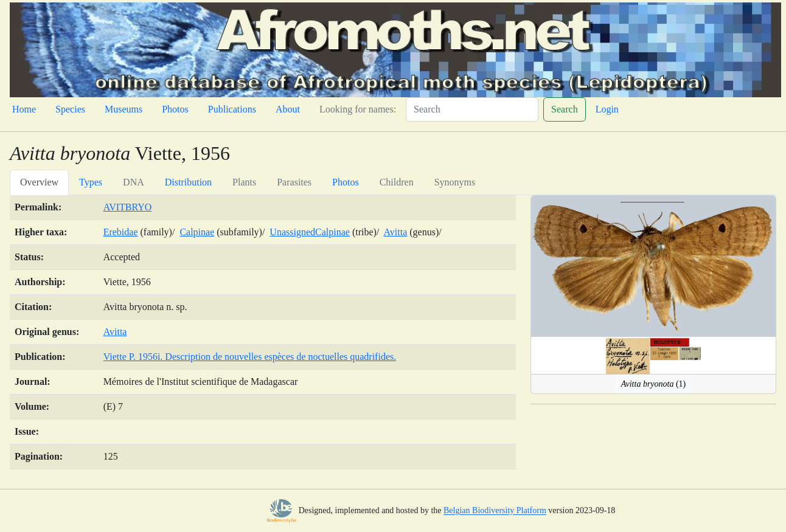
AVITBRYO (128, 207)
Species (70, 109)
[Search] (472, 109)
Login (607, 109)
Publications (232, 109)
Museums (123, 109)
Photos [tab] (346, 182)
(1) (654, 384)
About (288, 109)
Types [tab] (91, 182)
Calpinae (197, 232)
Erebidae (121, 232)
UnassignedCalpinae (310, 232)
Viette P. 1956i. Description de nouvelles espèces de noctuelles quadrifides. (250, 357)
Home (24, 109)
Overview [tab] (39, 182)
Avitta (395, 232)
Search (565, 109)
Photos (175, 109)
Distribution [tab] (188, 182)
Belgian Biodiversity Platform (495, 511)
